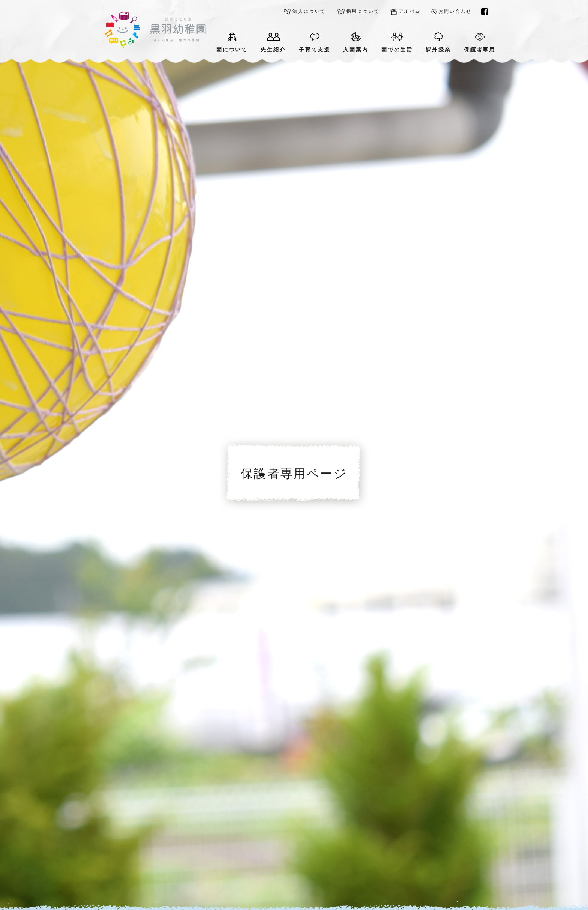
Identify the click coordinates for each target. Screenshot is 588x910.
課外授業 (438, 42)
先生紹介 (273, 42)
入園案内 (356, 42)
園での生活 (397, 42)
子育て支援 (315, 42)
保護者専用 (480, 42)
